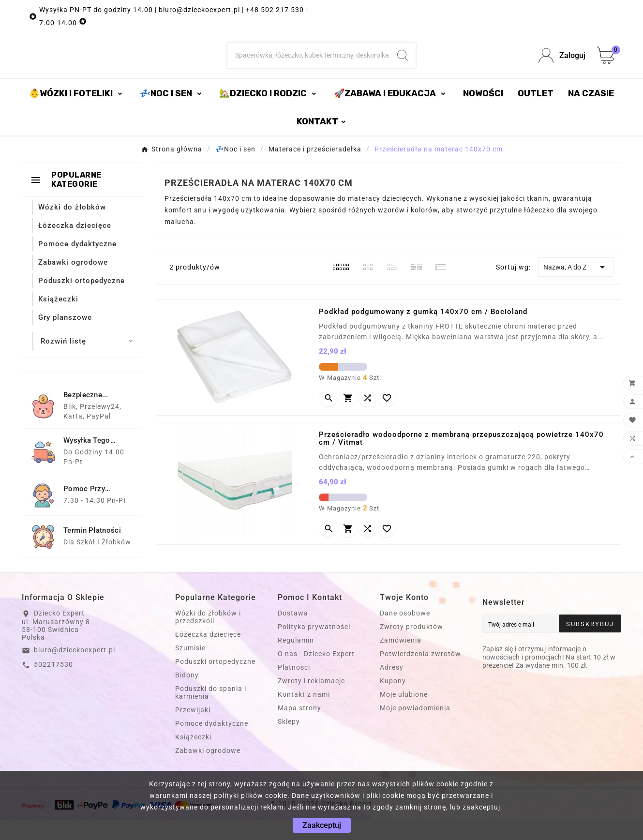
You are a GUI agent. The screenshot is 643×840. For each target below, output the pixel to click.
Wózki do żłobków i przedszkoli (208, 637)
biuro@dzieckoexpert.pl (75, 670)
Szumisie (190, 668)
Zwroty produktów (411, 646)
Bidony (187, 695)
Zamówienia (401, 660)
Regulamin (296, 660)
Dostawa (293, 633)
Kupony (393, 701)
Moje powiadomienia (415, 728)
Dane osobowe (405, 633)
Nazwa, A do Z (576, 287)
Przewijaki (193, 730)
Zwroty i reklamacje (311, 701)
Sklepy (289, 741)
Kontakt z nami (304, 714)
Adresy (392, 687)
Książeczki (193, 757)
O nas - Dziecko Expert (316, 674)
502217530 (53, 684)
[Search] (403, 65)
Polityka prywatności (314, 646)
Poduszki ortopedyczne (215, 681)
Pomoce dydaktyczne (212, 743)
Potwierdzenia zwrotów (420, 674)
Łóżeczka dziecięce (208, 654)
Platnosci (294, 687)
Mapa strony (299, 728)
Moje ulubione (404, 714)
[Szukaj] (308, 65)
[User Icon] (562, 66)
